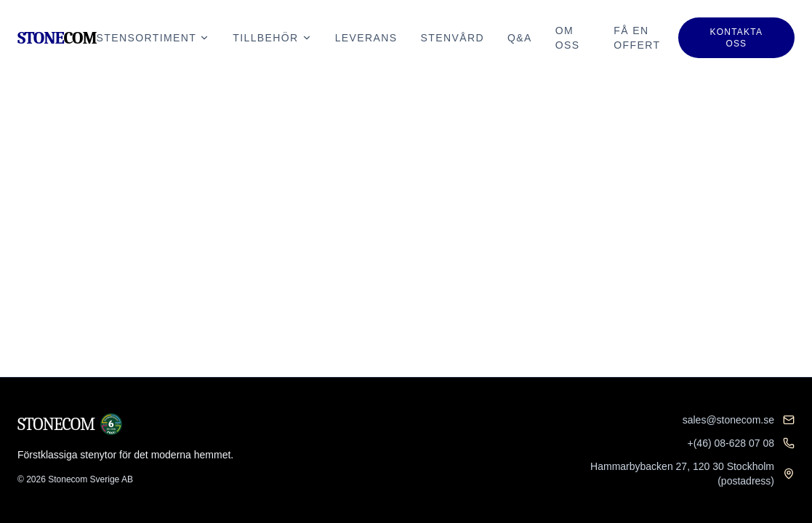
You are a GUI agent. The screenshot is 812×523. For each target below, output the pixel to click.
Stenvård (453, 38)
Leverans (366, 38)
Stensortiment (153, 38)
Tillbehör (272, 38)
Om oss (568, 38)
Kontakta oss (737, 38)
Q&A (520, 38)
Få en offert (637, 38)
